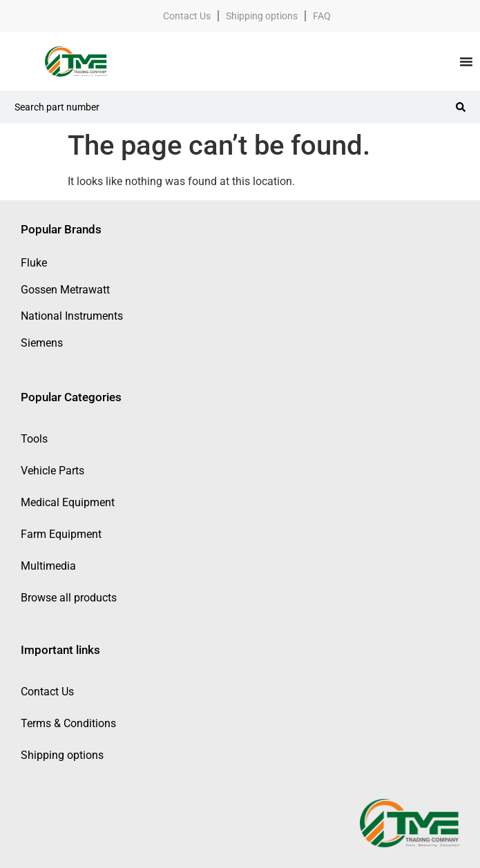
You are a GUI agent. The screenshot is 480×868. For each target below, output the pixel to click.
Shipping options (262, 16)
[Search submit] (461, 107)
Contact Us (187, 16)
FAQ (322, 16)
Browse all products (69, 598)
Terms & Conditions (68, 723)
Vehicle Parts (52, 471)
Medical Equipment (68, 502)
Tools (34, 439)
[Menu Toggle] (466, 61)
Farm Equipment (61, 534)
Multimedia (48, 566)
